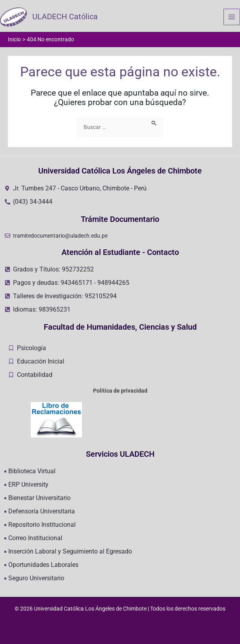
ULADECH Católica (66, 17)
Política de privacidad (120, 391)
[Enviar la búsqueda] (154, 123)
